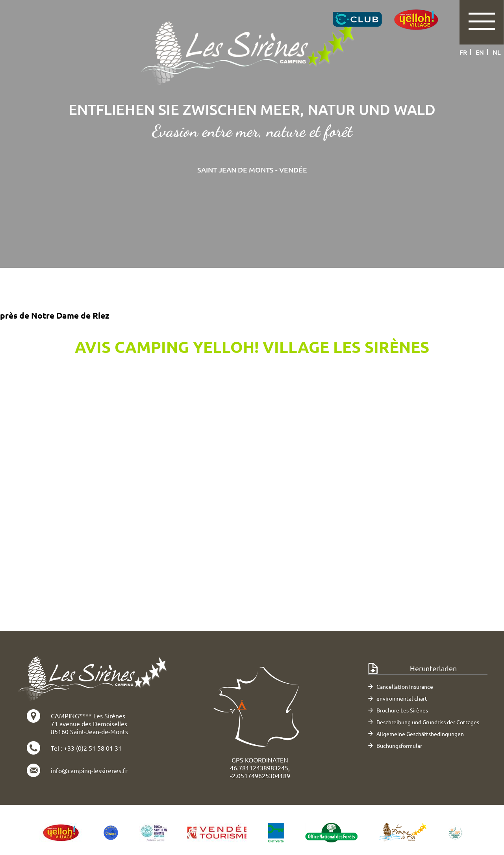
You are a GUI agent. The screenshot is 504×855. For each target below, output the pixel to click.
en (480, 52)
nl (497, 52)
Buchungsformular (399, 746)
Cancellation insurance (405, 686)
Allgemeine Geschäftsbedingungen (420, 734)
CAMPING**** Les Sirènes (88, 716)
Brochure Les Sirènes (402, 710)
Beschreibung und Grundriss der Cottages (428, 722)
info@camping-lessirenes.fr (89, 770)
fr (463, 52)
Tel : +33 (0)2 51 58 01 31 (86, 748)
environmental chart (402, 698)
